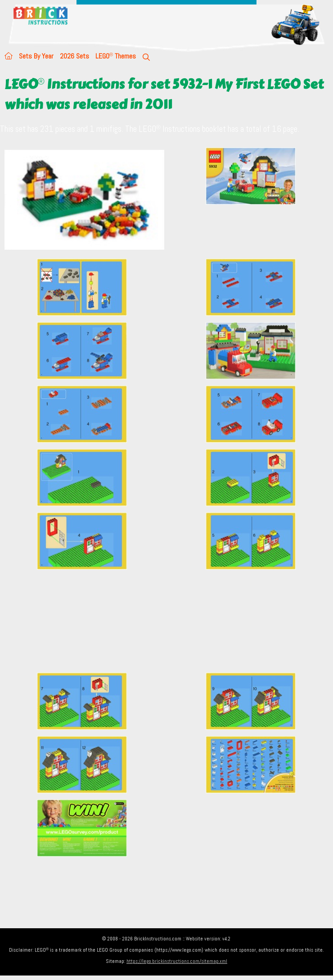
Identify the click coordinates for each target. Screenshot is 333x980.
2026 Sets (74, 56)
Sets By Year (36, 56)
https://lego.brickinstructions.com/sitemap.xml (177, 961)
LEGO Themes (116, 56)
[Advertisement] (169, 621)
